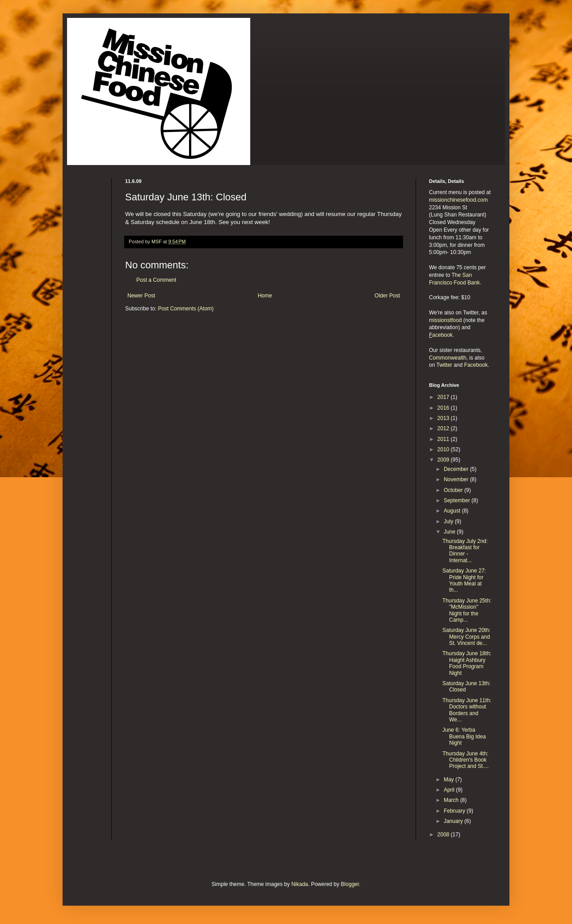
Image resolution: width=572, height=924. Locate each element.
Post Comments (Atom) (186, 309)
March (452, 800)
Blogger (350, 884)
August (453, 511)
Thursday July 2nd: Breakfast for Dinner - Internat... (465, 551)
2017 (444, 397)
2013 (444, 418)
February (455, 811)
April (450, 790)
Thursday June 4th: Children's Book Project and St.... (466, 760)
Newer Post (141, 296)
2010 (444, 449)
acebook (442, 335)
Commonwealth (448, 358)
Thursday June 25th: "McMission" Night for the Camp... (467, 610)
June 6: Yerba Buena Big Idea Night (464, 736)
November (457, 479)
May (450, 780)
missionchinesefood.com (458, 200)
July (449, 521)
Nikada (300, 884)
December (457, 469)
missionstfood (445, 320)
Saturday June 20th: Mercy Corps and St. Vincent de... (466, 637)
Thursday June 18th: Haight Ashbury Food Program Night (467, 663)
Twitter (444, 365)
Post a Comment (156, 280)
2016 (444, 408)
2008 (444, 835)
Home (265, 296)
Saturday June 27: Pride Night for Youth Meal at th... (464, 580)
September (458, 500)
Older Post (387, 296)
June (450, 532)
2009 (444, 460)
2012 (444, 428)
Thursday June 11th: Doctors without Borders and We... (467, 710)
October (454, 490)
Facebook (476, 365)
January (454, 821)
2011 (444, 439)
